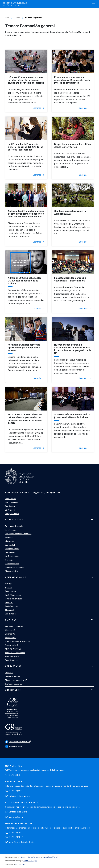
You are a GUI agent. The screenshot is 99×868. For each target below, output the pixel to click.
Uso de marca (11, 614)
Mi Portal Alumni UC (13, 649)
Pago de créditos (12, 656)
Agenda (8, 588)
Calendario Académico (14, 567)
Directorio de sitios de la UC (16, 680)
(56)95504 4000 (16, 775)
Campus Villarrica (12, 514)
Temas (17, 18)
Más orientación (16, 817)
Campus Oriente (12, 502)
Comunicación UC (16, 577)
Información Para (12, 564)
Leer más (39, 108)
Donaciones (10, 552)
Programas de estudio (14, 526)
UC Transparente (12, 556)
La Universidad (14, 520)
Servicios (11, 620)
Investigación (11, 530)
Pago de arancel (12, 660)
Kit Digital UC (21, 865)
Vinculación (10, 541)
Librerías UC (10, 634)
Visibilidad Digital (51, 857)
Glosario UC (10, 610)
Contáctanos (13, 666)
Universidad (10, 545)
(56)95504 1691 (16, 833)
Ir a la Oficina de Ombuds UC (21, 842)
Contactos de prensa (14, 684)
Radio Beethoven (12, 606)
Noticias (8, 584)
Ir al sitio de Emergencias (20, 796)
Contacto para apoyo (18, 812)
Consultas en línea (13, 676)
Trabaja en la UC (12, 645)
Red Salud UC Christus (14, 626)
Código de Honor (12, 549)
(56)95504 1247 (16, 837)
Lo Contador (10, 510)
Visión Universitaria (13, 595)
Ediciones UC (10, 638)
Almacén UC (10, 630)
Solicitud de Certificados (15, 653)
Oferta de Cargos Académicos (17, 641)
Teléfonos (9, 673)
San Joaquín (10, 506)
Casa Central (10, 499)
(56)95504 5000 (16, 791)
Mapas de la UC (11, 571)
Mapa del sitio (13, 746)
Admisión (9, 560)
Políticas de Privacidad (18, 742)
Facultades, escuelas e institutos (18, 534)
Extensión (9, 537)
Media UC (9, 603)
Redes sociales (11, 591)
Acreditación (13, 690)
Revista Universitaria (13, 599)
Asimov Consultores (29, 857)
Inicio (7, 18)
